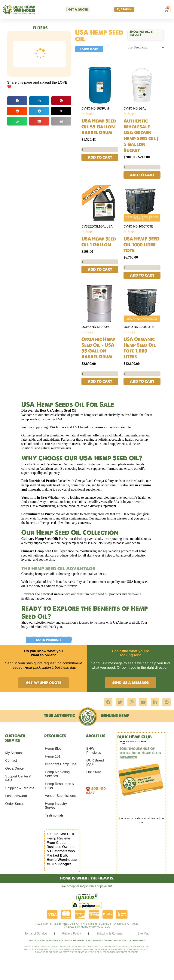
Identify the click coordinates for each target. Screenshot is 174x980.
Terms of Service (36, 934)
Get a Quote (14, 769)
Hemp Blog (53, 749)
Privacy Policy (72, 934)
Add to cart (100, 158)
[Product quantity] (100, 150)
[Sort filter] (146, 47)
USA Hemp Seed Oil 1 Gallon (99, 242)
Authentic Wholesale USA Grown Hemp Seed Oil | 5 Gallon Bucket (141, 135)
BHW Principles (94, 751)
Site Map (143, 934)
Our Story (94, 773)
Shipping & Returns (20, 788)
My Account (14, 753)
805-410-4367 (97, 791)
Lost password (16, 796)
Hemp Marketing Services (57, 774)
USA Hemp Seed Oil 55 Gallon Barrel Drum (99, 127)
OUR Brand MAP (95, 763)
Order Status (15, 804)
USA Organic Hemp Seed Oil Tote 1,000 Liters (140, 349)
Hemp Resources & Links (60, 786)
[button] (17, 101)
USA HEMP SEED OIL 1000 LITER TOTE (142, 245)
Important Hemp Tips (61, 764)
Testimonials (54, 816)
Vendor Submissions (60, 796)
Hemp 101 (53, 757)
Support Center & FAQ (18, 779)
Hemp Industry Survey (56, 806)
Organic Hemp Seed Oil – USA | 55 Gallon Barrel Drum (99, 349)
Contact (11, 761)
